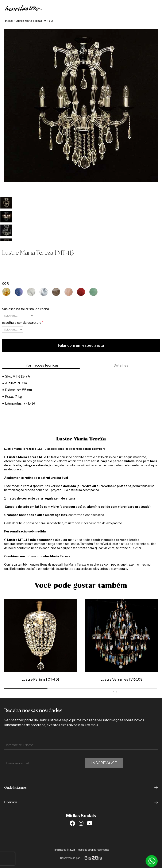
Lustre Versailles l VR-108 (122, 679)
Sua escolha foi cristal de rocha (26, 309)
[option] (6, 203)
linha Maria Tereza (74, 564)
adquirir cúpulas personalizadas (115, 540)
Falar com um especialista (81, 345)
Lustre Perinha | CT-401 (41, 679)
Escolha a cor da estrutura (22, 323)
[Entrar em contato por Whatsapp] (152, 861)
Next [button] (117, 693)
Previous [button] (113, 693)
